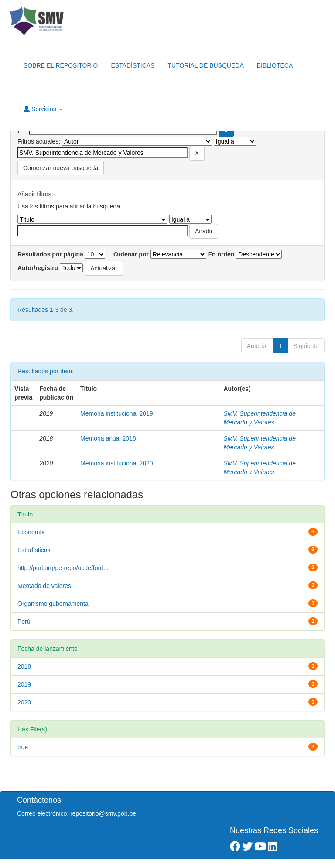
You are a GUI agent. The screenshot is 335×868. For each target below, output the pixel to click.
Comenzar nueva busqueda (61, 168)
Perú (24, 622)
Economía (31, 532)
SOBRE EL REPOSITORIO (61, 65)
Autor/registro (38, 268)
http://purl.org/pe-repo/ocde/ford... (63, 568)
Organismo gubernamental (54, 604)
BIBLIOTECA (275, 65)
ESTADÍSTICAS (133, 65)
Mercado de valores (44, 586)
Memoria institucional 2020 (117, 463)
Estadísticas (34, 550)
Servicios (43, 109)
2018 (24, 666)
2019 (24, 684)
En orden (221, 254)
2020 (24, 702)
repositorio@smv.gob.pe (103, 813)
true (23, 747)
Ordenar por (131, 254)
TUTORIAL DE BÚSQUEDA (205, 65)
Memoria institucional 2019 (117, 413)
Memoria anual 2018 (108, 438)
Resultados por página (50, 254)
